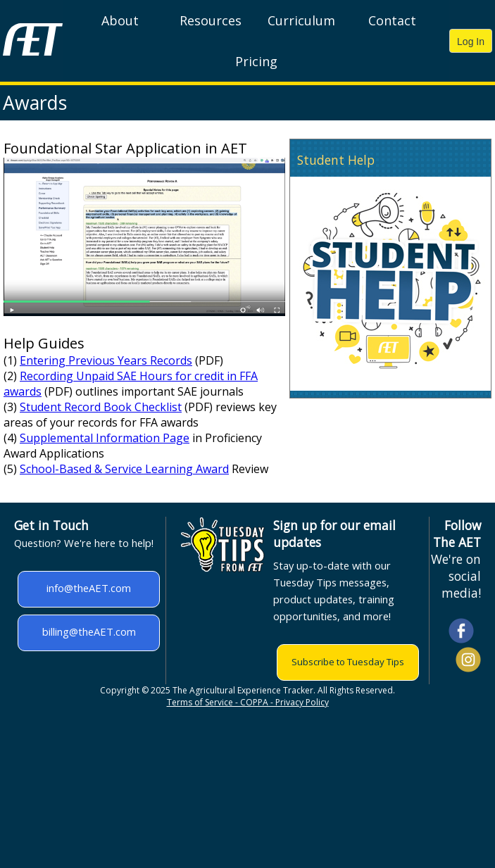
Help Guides (44, 343)
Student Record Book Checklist (101, 407)
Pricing (256, 61)
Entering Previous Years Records (106, 360)
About (120, 20)
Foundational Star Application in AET (125, 148)
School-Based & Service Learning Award (124, 469)
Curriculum (301, 20)
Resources (211, 20)
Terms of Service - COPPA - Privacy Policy (248, 702)
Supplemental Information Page (105, 438)
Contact (392, 20)
